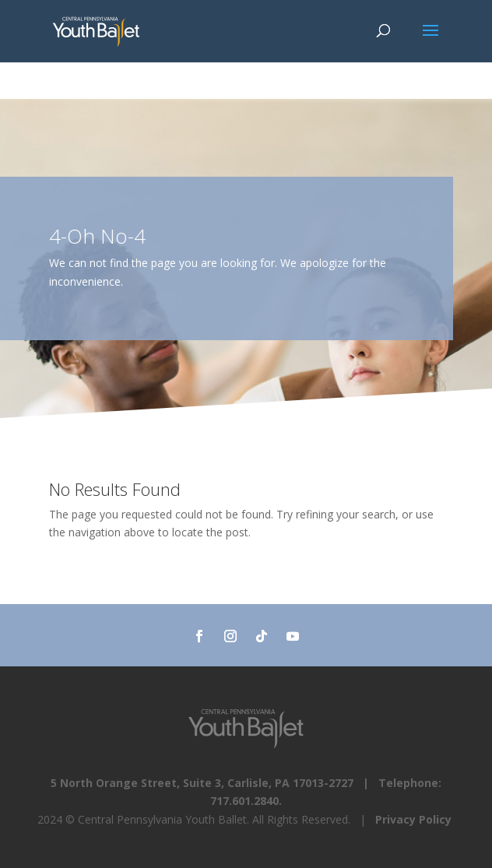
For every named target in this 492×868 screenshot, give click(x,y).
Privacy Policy (413, 819)
